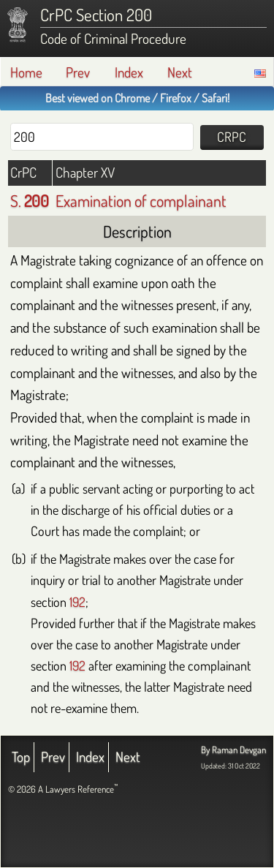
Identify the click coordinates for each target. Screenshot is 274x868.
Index (129, 72)
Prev (78, 72)
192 (77, 601)
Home (26, 72)
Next (180, 72)
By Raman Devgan (233, 750)
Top (21, 756)
